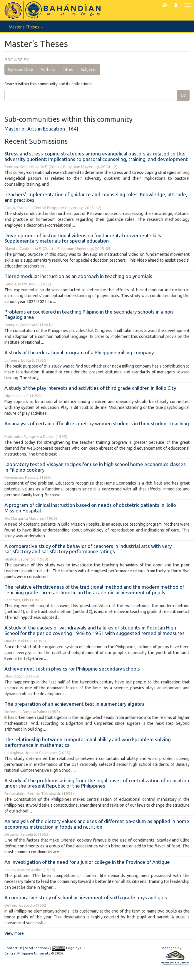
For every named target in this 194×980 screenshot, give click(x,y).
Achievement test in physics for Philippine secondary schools (72, 669)
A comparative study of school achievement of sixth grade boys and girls (86, 897)
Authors (48, 70)
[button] (165, 5)
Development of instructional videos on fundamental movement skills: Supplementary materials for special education (83, 238)
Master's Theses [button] (26, 27)
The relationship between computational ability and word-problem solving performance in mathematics (88, 742)
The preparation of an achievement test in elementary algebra (75, 704)
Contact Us (13, 948)
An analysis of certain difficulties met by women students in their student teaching (97, 423)
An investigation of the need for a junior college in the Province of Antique (87, 862)
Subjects (88, 70)
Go (183, 95)
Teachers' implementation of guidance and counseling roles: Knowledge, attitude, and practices (96, 197)
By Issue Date (21, 70)
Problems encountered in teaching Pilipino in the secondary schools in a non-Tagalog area (90, 314)
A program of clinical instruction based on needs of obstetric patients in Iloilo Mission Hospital (90, 508)
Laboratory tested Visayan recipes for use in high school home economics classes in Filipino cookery (95, 467)
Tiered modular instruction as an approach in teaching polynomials (78, 276)
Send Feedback (37, 948)
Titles (68, 70)
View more (14, 933)
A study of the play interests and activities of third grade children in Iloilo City (90, 388)
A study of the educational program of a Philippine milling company (79, 352)
